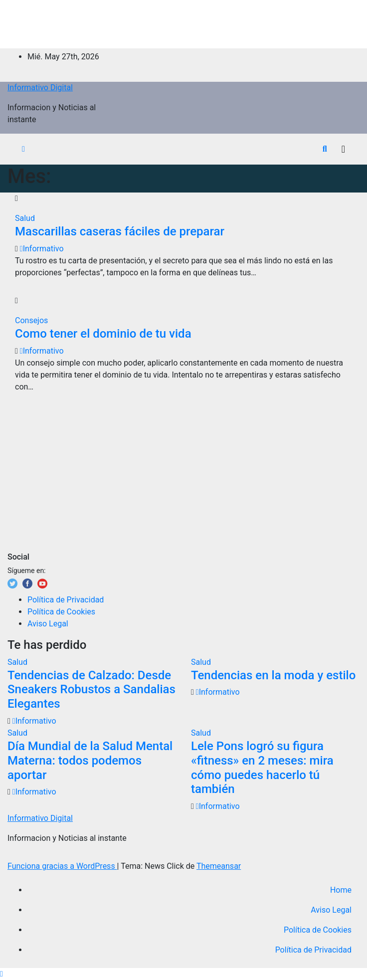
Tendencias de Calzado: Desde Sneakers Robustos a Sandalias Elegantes (92, 690)
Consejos (31, 320)
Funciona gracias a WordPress (62, 866)
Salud (25, 218)
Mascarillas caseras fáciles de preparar (120, 231)
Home (341, 890)
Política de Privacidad (66, 600)
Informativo (42, 249)
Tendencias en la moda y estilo (273, 675)
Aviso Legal (48, 624)
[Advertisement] (183, 22)
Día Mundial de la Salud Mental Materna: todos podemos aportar (90, 761)
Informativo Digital (40, 88)
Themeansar (219, 866)
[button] (325, 149)
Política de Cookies (61, 612)
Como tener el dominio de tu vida (103, 334)
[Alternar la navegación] (343, 149)
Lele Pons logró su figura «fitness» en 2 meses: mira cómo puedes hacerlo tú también (262, 768)
